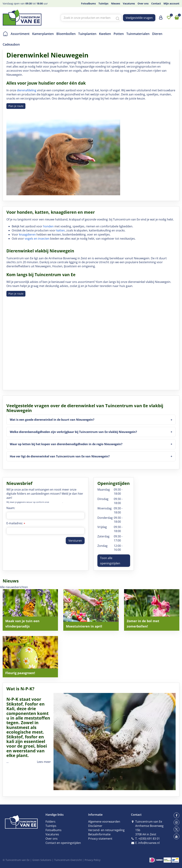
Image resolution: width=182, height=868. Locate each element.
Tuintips (51, 826)
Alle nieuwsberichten (14, 587)
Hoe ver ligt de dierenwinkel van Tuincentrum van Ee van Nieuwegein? (60, 456)
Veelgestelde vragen (139, 18)
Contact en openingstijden (63, 843)
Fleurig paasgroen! (20, 673)
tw (176, 829)
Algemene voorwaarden (104, 822)
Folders (50, 822)
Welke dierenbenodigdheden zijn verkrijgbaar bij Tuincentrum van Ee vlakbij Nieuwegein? (73, 432)
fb (176, 815)
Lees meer (44, 762)
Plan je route (16, 106)
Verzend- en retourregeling (106, 830)
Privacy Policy (93, 860)
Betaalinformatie (99, 834)
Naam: (11, 508)
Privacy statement (100, 839)
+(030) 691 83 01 (149, 839)
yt (176, 836)
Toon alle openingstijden (110, 561)
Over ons (52, 839)
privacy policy (56, 502)
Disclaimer (95, 826)
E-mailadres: (16, 523)
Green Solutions (42, 860)
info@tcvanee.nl (149, 843)
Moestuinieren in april (84, 626)
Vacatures (52, 834)
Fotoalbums (53, 830)
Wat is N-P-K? (20, 689)
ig (176, 822)
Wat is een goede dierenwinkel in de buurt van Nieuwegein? (52, 420)
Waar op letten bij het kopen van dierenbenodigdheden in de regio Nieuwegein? (66, 444)
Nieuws (11, 581)
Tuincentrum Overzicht (68, 860)
